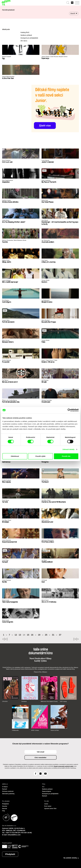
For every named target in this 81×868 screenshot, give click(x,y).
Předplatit (10, 854)
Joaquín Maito (6, 320)
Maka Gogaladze (46, 180)
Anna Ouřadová (6, 160)
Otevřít (73, 13)
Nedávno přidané (26, 35)
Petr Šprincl (5, 380)
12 (16, 635)
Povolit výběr (40, 456)
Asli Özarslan (45, 380)
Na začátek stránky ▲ (71, 858)
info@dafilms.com (14, 835)
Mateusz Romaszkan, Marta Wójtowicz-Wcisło (14, 240)
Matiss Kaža (45, 200)
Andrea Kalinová (6, 360)
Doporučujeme (47, 791)
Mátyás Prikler (6, 260)
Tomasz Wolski (45, 280)
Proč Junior (48, 806)
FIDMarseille (15, 730)
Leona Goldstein (6, 280)
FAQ (3, 811)
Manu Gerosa (6, 340)
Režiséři (45, 796)
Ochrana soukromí (8, 791)
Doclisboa (24, 701)
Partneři (5, 789)
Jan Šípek (44, 560)
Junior (46, 804)
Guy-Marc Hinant (46, 500)
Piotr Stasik (45, 260)
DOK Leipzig (63, 701)
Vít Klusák (44, 580)
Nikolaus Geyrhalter (47, 400)
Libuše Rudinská (6, 540)
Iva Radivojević (46, 300)
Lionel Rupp (5, 560)
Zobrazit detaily (68, 449)
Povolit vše (66, 456)
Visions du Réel (55, 730)
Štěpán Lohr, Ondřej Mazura (10, 400)
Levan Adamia (45, 160)
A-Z (43, 787)
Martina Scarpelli (7, 57)
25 (46, 635)
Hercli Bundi (45, 220)
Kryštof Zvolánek (7, 480)
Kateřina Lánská (6, 200)
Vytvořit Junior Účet (50, 809)
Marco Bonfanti (46, 320)
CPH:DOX (5, 701)
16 (32, 635)
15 (28, 635)
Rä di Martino (6, 300)
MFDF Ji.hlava (35, 730)
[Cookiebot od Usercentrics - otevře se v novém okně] (69, 410)
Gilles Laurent (45, 520)
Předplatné (5, 804)
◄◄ (21, 639)
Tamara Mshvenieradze (8, 77)
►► (60, 639)
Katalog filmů (25, 32)
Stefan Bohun (6, 220)
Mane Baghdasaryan (8, 180)
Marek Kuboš (6, 600)
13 (20, 635)
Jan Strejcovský (46, 240)
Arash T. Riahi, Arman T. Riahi (49, 360)
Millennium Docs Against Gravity (49, 701)
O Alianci (5, 787)
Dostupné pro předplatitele (29, 38)
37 (60, 635)
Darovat (5, 809)
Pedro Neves (45, 480)
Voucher (5, 806)
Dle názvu (24, 41)
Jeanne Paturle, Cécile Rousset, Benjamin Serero (54, 57)
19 (39, 635)
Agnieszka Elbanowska (48, 540)
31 (53, 635)
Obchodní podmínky (8, 794)
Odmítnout (15, 456)
